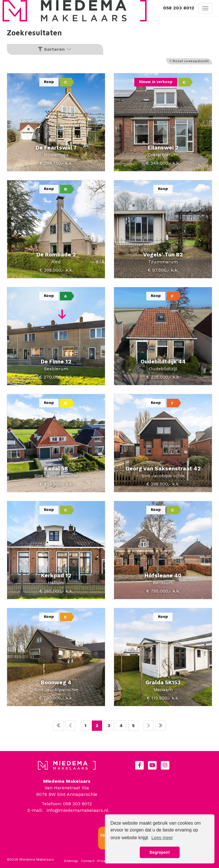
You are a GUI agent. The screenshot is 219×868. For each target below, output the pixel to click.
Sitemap (71, 861)
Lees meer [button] (162, 838)
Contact (88, 861)
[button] (189, 61)
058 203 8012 (179, 8)
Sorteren (55, 49)
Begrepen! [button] (160, 852)
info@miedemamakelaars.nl (77, 810)
